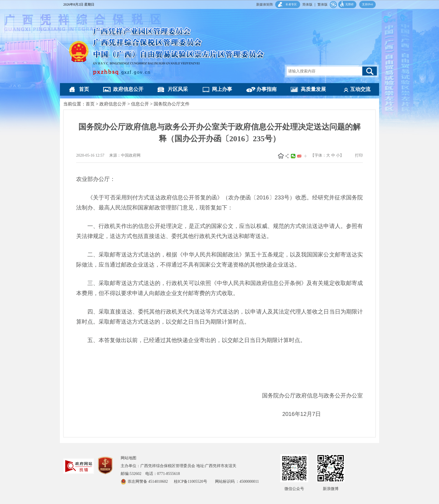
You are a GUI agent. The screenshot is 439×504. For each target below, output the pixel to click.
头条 (299, 156)
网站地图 (129, 458)
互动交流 (360, 89)
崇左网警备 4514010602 (148, 481)
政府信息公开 (128, 89)
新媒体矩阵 (265, 4)
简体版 (307, 4)
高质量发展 (313, 89)
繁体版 (323, 4)
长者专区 (291, 4)
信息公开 (140, 104)
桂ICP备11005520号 (194, 481)
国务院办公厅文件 (172, 104)
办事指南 (267, 89)
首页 (84, 89)
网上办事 (222, 89)
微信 (293, 156)
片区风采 (178, 89)
